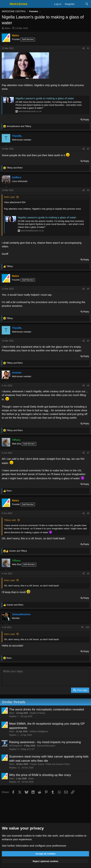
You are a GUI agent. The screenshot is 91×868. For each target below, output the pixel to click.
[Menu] (5, 4)
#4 (88, 289)
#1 (88, 48)
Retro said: (10, 197)
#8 (88, 513)
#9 (88, 574)
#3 (88, 190)
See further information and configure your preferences (34, 846)
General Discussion (46, 746)
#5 (88, 341)
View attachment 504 (15, 202)
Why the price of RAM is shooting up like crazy (40, 775)
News (31, 779)
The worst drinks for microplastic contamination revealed (47, 709)
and (19, 126)
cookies (27, 836)
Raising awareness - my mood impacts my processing (45, 742)
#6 (88, 386)
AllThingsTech (16, 746)
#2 (88, 149)
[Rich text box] (45, 677)
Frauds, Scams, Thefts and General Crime (50, 764)
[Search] (87, 4)
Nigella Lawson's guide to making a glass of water (45, 98)
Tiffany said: (10, 520)
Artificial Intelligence (38, 732)
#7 (88, 453)
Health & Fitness (38, 713)
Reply (86, 120)
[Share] (83, 48)
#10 (87, 627)
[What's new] (80, 4)
